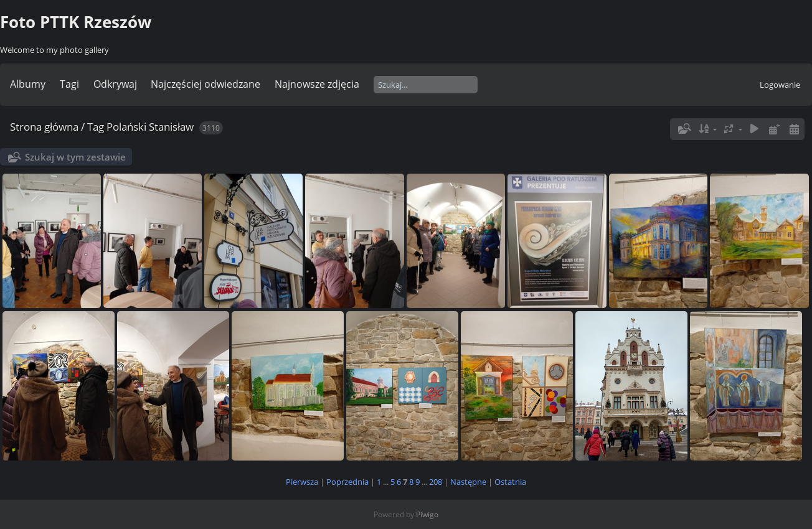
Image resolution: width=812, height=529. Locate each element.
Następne (468, 482)
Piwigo (427, 514)
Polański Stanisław (150, 127)
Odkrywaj (115, 84)
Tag (96, 127)
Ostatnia (510, 482)
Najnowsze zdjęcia (317, 84)
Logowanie (780, 85)
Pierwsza (302, 482)
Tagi (69, 84)
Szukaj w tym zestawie (75, 157)
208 (436, 482)
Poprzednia (347, 482)
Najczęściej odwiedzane (205, 84)
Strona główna (44, 127)
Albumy (28, 84)
